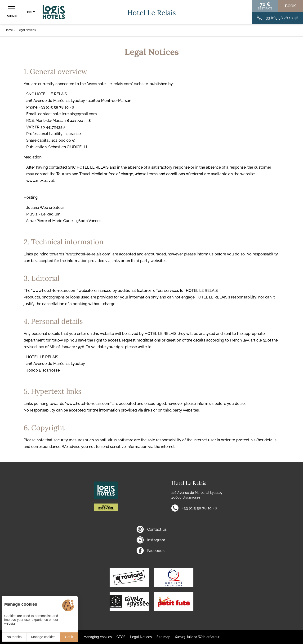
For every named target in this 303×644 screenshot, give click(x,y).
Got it (69, 637)
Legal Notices (141, 637)
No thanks (14, 637)
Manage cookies (43, 637)
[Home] (54, 12)
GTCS (121, 637)
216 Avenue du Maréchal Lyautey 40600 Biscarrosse (197, 495)
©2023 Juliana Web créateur (197, 637)
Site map (163, 637)
